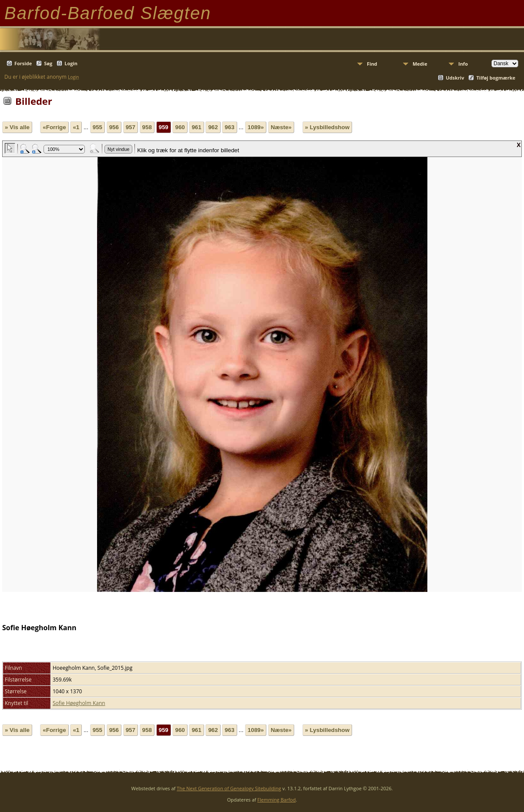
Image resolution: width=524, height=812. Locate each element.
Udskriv (455, 78)
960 (180, 127)
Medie (420, 64)
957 (131, 127)
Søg (48, 63)
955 (97, 127)
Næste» (281, 127)
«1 (76, 127)
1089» (256, 127)
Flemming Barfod (276, 800)
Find (372, 64)
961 (196, 127)
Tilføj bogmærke (496, 78)
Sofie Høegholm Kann (79, 703)
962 (213, 127)
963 (229, 127)
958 (147, 127)
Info (463, 64)
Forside (23, 63)
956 (114, 127)
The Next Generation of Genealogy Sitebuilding (229, 788)
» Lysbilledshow (327, 127)
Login (71, 63)
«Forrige (54, 127)
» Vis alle (17, 127)
